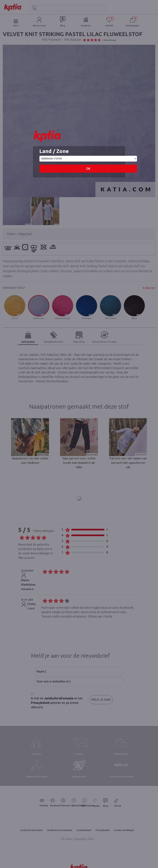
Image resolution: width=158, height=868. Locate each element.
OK (88, 169)
